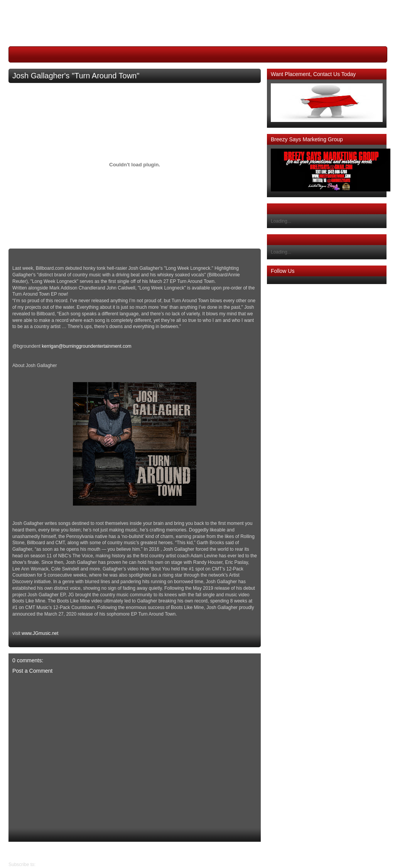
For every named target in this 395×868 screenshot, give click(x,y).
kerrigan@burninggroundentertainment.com (86, 346)
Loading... (281, 221)
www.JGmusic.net (40, 633)
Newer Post (255, 851)
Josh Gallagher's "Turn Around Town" (76, 76)
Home (137, 851)
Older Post (19, 851)
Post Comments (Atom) (61, 865)
